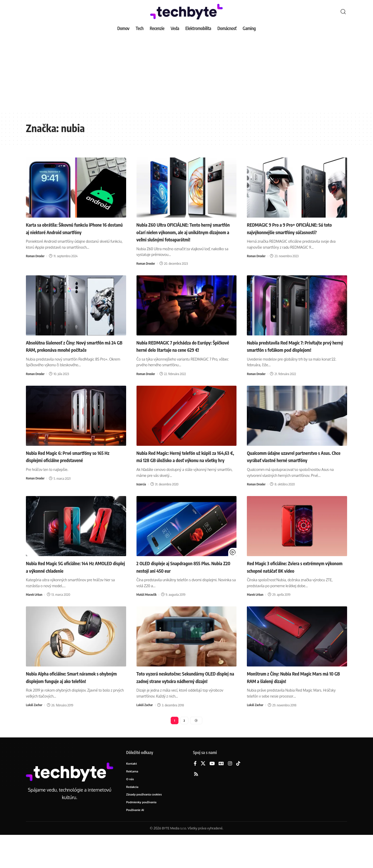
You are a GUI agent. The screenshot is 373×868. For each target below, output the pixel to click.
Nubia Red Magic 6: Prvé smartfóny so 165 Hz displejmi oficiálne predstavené (75, 471)
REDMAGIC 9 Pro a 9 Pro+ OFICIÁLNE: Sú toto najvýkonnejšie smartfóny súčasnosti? (297, 228)
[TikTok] (238, 795)
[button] (343, 12)
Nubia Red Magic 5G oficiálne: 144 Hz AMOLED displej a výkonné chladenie (69, 589)
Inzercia (142, 506)
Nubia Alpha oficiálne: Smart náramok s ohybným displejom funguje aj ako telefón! (70, 703)
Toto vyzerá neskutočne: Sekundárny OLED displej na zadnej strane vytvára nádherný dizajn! (181, 703)
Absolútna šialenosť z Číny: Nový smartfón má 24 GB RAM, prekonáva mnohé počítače (75, 357)
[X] (203, 795)
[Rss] (196, 805)
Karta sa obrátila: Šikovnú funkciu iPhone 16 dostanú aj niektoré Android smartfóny (74, 228)
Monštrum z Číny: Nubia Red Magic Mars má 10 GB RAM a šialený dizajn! (294, 699)
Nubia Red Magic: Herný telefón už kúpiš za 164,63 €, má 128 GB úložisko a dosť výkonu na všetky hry (184, 475)
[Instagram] (230, 795)
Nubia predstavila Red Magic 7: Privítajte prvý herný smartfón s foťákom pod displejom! (294, 357)
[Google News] (221, 795)
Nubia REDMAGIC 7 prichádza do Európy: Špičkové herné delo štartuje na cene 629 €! (184, 357)
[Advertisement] (187, 73)
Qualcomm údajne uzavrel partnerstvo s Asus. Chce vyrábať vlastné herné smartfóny (293, 475)
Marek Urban (35, 617)
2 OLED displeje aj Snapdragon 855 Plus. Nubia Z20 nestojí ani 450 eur (183, 589)
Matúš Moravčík (147, 617)
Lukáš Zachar (35, 735)
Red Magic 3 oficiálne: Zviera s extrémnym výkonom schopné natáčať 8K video (296, 589)
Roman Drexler (36, 256)
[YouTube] (212, 795)
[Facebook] (195, 795)
